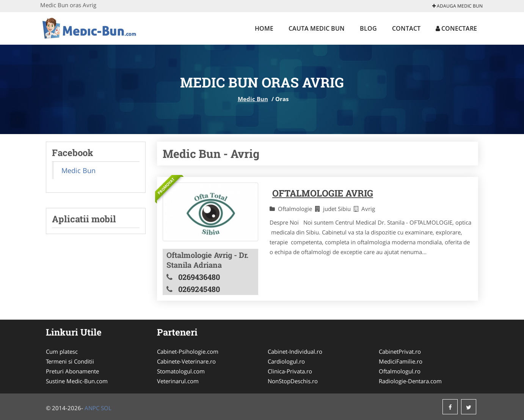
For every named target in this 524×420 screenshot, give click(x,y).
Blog (368, 28)
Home (264, 28)
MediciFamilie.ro (401, 361)
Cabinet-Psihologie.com (188, 351)
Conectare (456, 28)
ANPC (92, 408)
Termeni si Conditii (70, 361)
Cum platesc (62, 351)
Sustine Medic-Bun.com (77, 381)
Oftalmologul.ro (400, 371)
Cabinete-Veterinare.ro (186, 361)
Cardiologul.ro (286, 361)
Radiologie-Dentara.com (410, 381)
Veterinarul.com (178, 381)
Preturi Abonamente (72, 371)
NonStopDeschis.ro (293, 381)
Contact (406, 28)
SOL (106, 408)
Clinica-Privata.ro (290, 371)
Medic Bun (253, 99)
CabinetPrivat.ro (400, 351)
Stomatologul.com (181, 371)
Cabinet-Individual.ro (295, 351)
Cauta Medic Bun (317, 28)
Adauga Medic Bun (457, 6)
